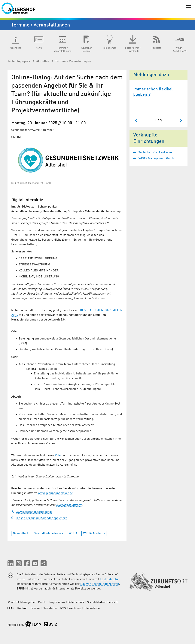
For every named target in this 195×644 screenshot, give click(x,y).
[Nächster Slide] (181, 120)
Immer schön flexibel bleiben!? (153, 92)
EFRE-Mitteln (109, 579)
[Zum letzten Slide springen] (136, 120)
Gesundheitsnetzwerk (49, 533)
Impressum (57, 602)
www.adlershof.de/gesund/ (32, 512)
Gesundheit (21, 533)
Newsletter (50, 608)
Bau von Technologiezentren (100, 584)
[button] (11, 563)
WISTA (73, 533)
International (92, 608)
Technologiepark (19, 61)
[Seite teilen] (44, 563)
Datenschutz (76, 602)
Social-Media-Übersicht (103, 602)
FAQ (12, 608)
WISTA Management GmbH (156, 159)
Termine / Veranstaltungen (73, 61)
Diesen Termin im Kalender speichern (39, 518)
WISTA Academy (94, 533)
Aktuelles (43, 61)
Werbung (75, 608)
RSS (63, 608)
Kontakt (22, 608)
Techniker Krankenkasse (155, 153)
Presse (35, 608)
